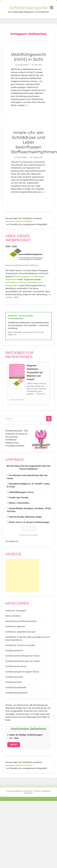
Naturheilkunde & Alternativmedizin (21, 621)
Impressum (11, 265)
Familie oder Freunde (19, 498)
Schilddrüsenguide (29, 8)
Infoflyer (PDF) (12, 297)
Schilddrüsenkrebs (14, 682)
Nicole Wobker (23, 65)
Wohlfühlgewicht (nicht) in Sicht (28, 57)
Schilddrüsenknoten (14, 677)
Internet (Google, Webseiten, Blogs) (25, 517)
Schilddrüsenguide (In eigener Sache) (22, 672)
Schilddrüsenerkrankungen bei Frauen (22, 656)
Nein (15, 738)
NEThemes (28, 793)
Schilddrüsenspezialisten (17, 693)
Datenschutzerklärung (28, 265)
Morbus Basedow (13, 616)
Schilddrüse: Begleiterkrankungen (21, 632)
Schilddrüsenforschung (16, 666)
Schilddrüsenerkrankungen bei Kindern (23, 661)
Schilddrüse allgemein (15, 626)
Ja (9, 738)
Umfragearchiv (12, 541)
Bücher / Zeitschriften (19, 503)
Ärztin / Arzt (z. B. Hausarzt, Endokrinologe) (29, 522)
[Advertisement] (22, 576)
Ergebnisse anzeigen (28, 535)
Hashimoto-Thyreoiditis (16, 611)
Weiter (14, 745)
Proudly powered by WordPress (19, 791)
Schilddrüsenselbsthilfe (16, 687)
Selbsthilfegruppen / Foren (21, 492)
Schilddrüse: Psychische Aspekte (20, 645)
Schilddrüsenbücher (14, 650)
